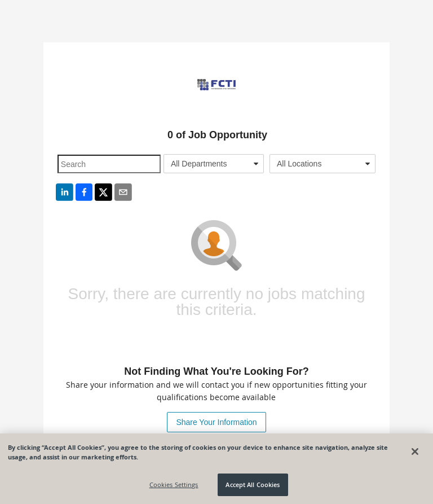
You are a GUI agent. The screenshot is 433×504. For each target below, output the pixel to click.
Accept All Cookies (253, 485)
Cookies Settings (174, 485)
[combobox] (214, 164)
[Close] (415, 452)
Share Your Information (216, 422)
